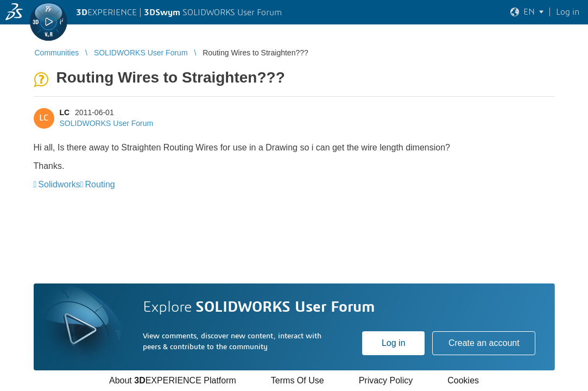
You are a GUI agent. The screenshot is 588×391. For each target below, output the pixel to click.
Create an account (484, 343)
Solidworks (59, 184)
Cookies (463, 380)
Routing (100, 184)
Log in (394, 343)
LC (65, 112)
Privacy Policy (386, 380)
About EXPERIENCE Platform (173, 380)
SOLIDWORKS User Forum (107, 123)
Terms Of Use (298, 380)
